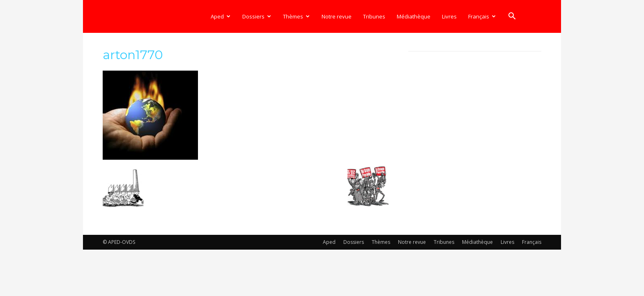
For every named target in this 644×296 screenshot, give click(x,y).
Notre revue (337, 16)
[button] (512, 17)
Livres (449, 16)
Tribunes (374, 16)
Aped (221, 16)
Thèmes (296, 16)
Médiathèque (414, 16)
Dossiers (257, 16)
